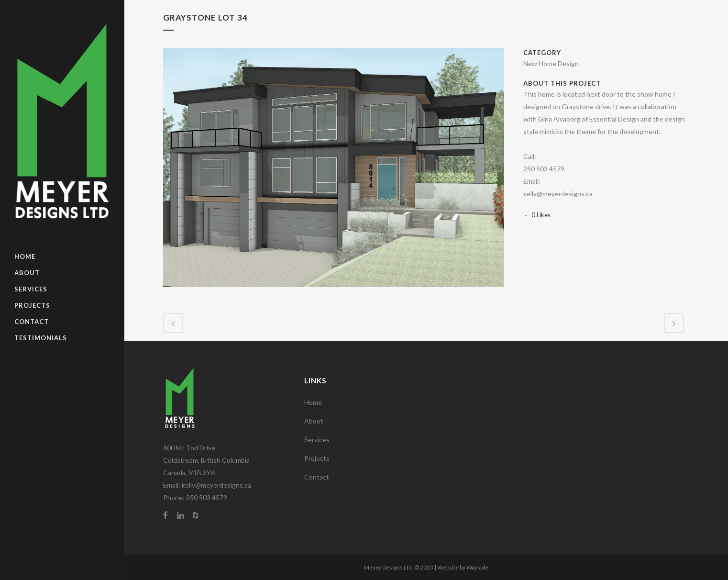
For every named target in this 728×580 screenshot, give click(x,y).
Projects (317, 458)
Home (313, 402)
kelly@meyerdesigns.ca (216, 485)
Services (317, 440)
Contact (317, 477)
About (314, 421)
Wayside (477, 567)
